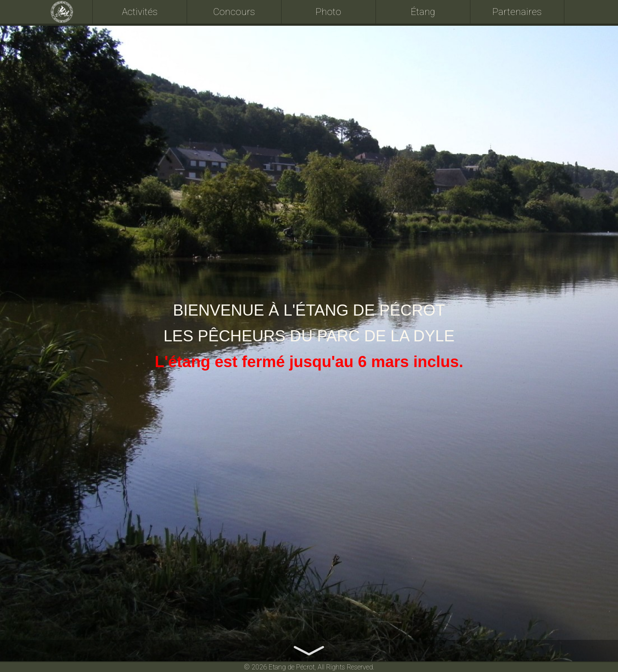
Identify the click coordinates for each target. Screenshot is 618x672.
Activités (140, 12)
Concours (234, 12)
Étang (423, 12)
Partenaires (517, 12)
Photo (328, 12)
